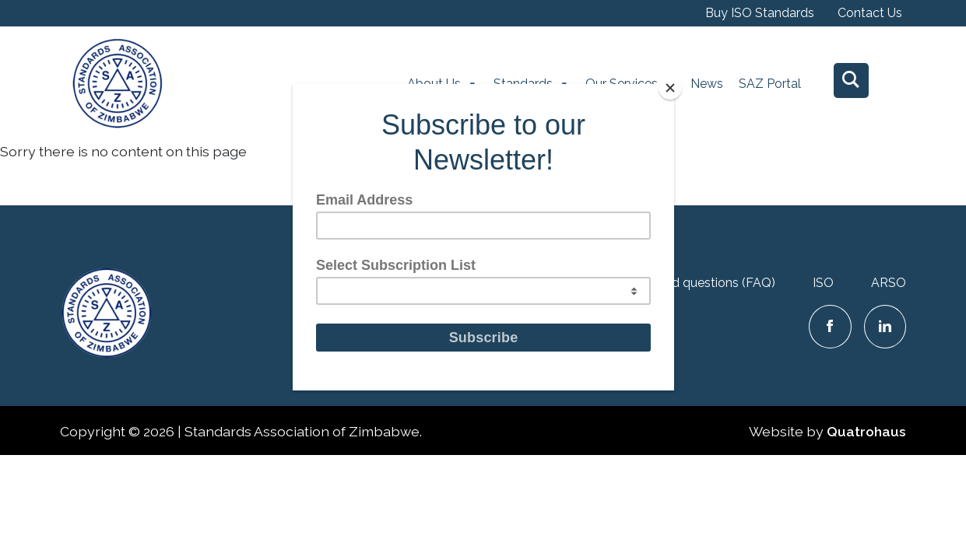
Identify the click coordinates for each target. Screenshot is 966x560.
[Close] (670, 88)
